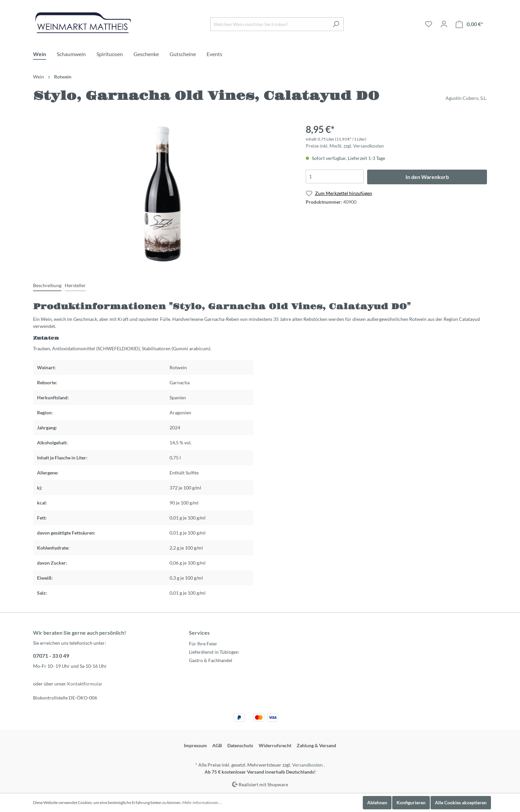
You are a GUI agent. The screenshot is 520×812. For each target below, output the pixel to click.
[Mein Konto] (444, 24)
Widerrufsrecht (275, 745)
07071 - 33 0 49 (51, 656)
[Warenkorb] (469, 24)
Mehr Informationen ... (202, 802)
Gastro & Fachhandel (211, 660)
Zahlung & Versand (316, 745)
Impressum (195, 745)
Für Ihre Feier (203, 644)
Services (199, 633)
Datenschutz (240, 745)
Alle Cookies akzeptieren (461, 802)
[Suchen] (336, 24)
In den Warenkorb (427, 177)
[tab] (47, 285)
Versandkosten (307, 765)
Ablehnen (377, 802)
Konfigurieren (411, 802)
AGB (217, 745)
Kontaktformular (85, 684)
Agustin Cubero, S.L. (466, 98)
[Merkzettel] (429, 24)
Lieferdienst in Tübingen (214, 652)
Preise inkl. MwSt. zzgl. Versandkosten (345, 146)
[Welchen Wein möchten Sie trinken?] (269, 24)
